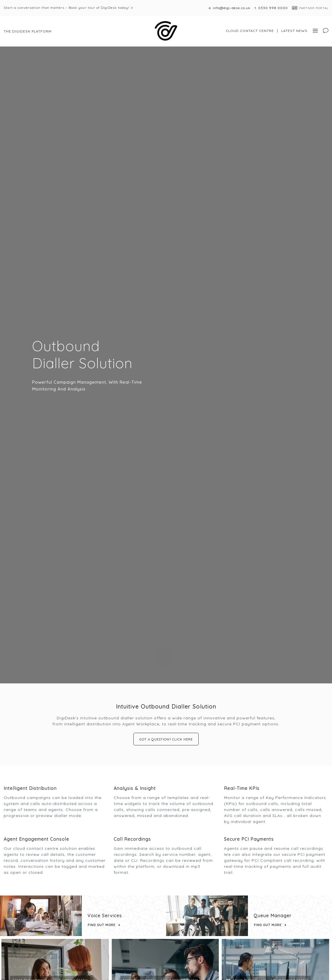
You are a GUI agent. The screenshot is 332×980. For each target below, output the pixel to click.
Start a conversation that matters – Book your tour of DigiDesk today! (67, 8)
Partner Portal (314, 8)
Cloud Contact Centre (250, 31)
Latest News (294, 31)
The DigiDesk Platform (28, 31)
